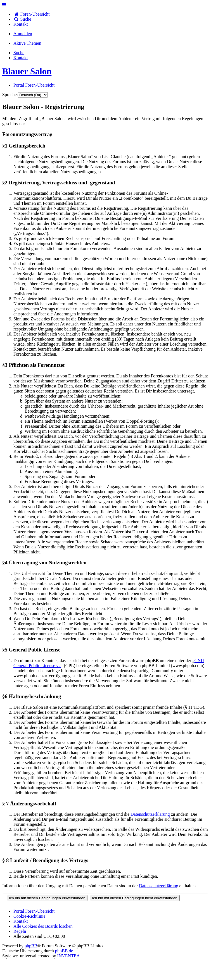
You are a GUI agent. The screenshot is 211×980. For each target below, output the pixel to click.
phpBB (31, 946)
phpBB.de (64, 951)
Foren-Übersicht (40, 911)
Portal (19, 85)
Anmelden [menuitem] (23, 34)
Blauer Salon (27, 71)
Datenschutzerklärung (150, 814)
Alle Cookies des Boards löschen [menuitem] (43, 926)
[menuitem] (21, 24)
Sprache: (10, 95)
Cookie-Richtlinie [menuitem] (29, 916)
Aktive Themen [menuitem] (27, 43)
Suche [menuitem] (22, 19)
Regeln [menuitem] (20, 931)
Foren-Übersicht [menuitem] (31, 14)
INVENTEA (68, 956)
